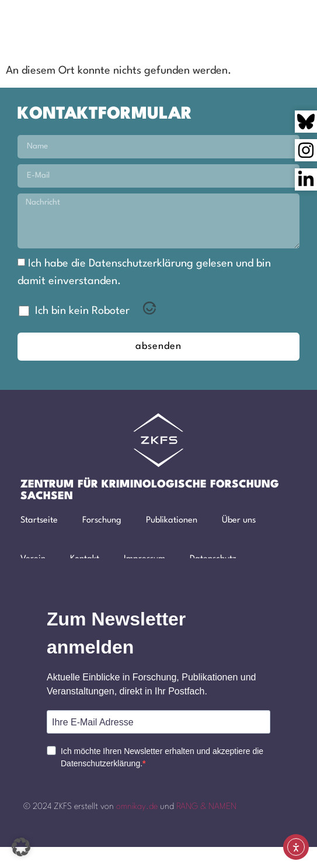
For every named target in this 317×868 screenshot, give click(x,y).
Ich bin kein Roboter (82, 311)
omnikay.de (137, 807)
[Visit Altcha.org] (149, 312)
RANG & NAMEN (206, 807)
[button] (232, 23)
